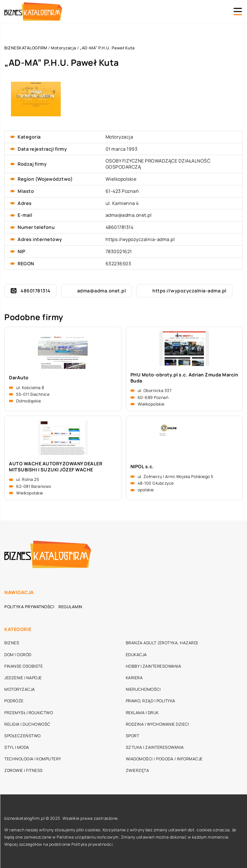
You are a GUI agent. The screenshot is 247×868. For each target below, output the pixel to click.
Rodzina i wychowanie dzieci (157, 724)
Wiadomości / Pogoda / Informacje (164, 759)
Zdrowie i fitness (24, 770)
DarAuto (19, 378)
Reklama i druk (142, 713)
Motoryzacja (119, 137)
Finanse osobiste (24, 666)
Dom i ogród (18, 655)
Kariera (134, 678)
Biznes (12, 643)
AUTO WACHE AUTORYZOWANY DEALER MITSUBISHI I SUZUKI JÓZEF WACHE (56, 467)
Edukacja (136, 655)
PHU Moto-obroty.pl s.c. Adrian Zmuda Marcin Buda (184, 378)
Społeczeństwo (23, 736)
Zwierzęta (138, 770)
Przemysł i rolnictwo (29, 713)
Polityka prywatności (29, 607)
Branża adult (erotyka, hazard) (162, 643)
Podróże (14, 701)
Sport (133, 736)
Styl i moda (17, 747)
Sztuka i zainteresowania (155, 747)
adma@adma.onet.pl (129, 215)
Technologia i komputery (33, 759)
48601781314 (120, 227)
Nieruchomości (143, 689)
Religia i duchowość (27, 724)
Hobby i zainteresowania (154, 666)
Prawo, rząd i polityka (151, 701)
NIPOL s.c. (142, 467)
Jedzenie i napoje (23, 678)
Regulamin (70, 607)
